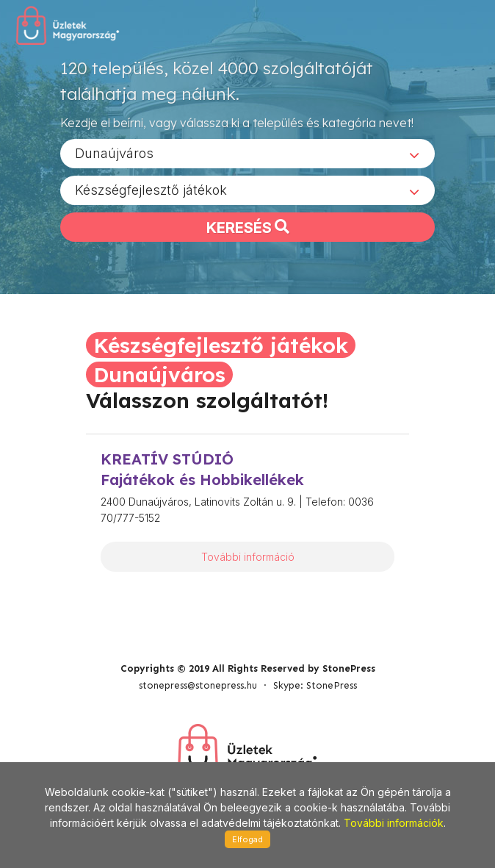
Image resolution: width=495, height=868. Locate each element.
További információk (394, 823)
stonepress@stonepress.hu (198, 685)
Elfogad (247, 839)
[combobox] (247, 154)
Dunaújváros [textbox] (114, 153)
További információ (248, 557)
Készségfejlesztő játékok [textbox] (151, 190)
